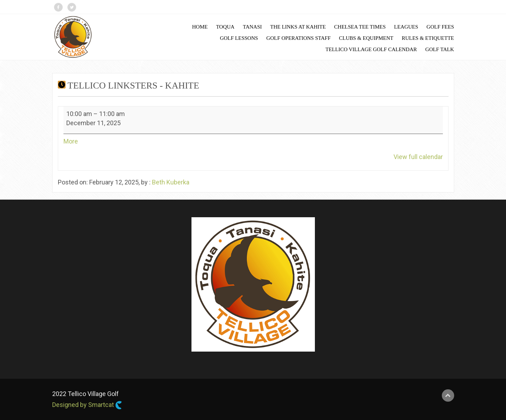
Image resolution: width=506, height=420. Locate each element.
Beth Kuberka (171, 182)
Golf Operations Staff (298, 38)
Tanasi (252, 27)
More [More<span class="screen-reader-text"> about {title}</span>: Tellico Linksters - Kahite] (71, 141)
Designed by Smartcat (87, 405)
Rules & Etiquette (428, 38)
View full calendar (418, 157)
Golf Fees (440, 27)
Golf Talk (440, 49)
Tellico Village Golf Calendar (371, 49)
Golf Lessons (239, 38)
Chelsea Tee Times (360, 27)
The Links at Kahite (298, 27)
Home (200, 27)
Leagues (406, 27)
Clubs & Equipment (366, 38)
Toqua (225, 27)
